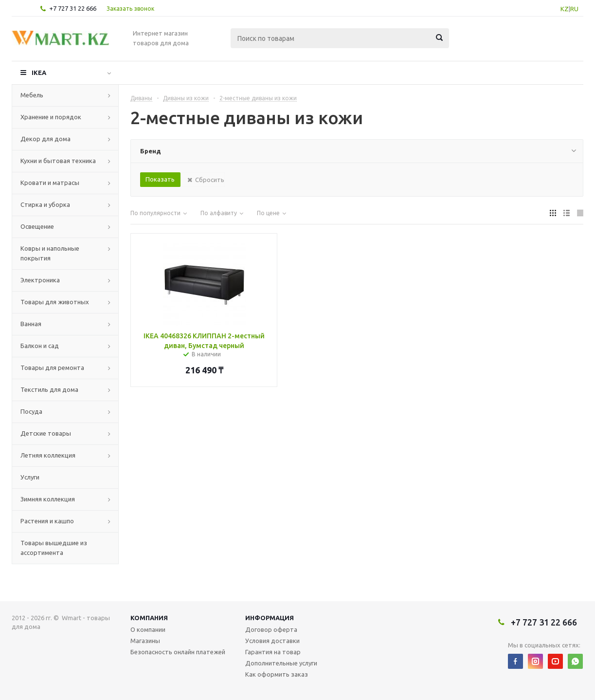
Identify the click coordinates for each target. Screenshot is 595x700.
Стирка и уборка (45, 204)
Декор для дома (45, 139)
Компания (149, 618)
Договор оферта (271, 629)
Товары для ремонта (52, 368)
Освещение (37, 226)
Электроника (40, 280)
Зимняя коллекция (48, 499)
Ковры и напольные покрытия (50, 253)
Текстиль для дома (49, 389)
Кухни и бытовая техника (58, 161)
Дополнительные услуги (281, 663)
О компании (148, 629)
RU (574, 9)
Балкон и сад (40, 346)
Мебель (32, 95)
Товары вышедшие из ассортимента (54, 548)
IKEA (39, 73)
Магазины (145, 641)
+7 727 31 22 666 (73, 8)
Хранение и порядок (51, 117)
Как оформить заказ (277, 674)
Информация (270, 618)
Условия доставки (272, 641)
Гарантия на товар (273, 652)
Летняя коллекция (48, 455)
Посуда (31, 411)
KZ (565, 9)
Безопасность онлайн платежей (178, 652)
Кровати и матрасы (50, 183)
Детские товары (46, 433)
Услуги (30, 477)
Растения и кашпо (47, 521)
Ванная (31, 324)
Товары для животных (55, 302)
